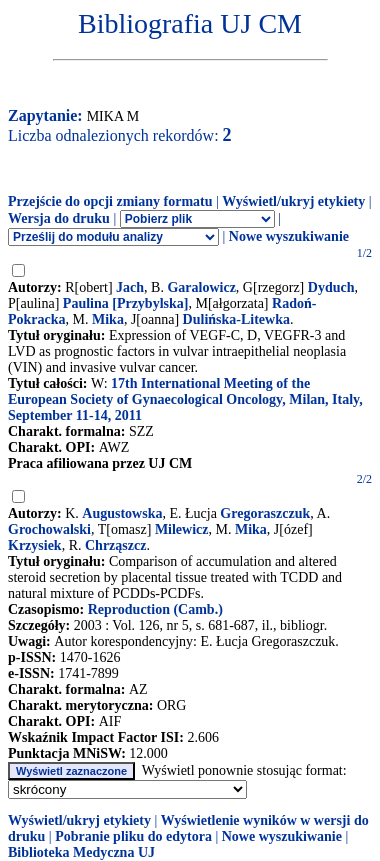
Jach (130, 287)
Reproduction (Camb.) (155, 609)
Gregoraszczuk (265, 513)
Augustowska (122, 513)
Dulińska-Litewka (236, 319)
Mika (108, 319)
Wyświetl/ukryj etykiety (293, 201)
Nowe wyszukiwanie (289, 236)
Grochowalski (49, 529)
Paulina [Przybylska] (126, 303)
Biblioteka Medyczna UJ (81, 852)
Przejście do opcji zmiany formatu (110, 201)
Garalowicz (201, 287)
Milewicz (182, 529)
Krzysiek (35, 545)
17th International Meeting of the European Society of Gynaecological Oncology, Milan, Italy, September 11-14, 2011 (185, 399)
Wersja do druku (59, 218)
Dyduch (331, 287)
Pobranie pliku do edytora (133, 836)
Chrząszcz (115, 545)
